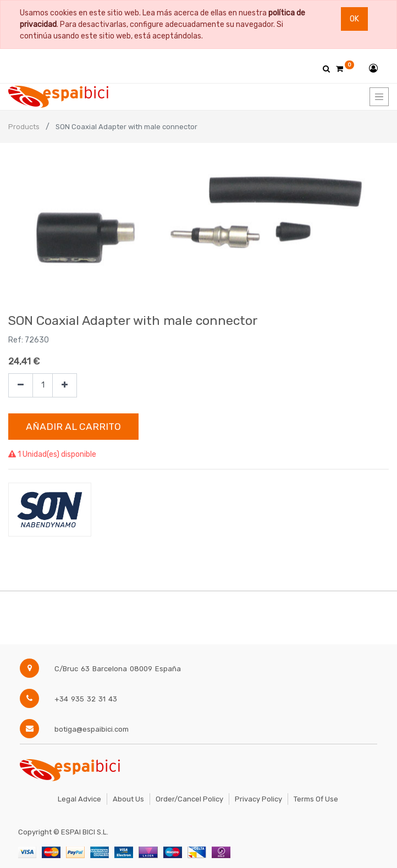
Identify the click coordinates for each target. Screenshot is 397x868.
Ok (354, 19)
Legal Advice (79, 799)
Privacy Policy (258, 799)
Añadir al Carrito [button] (73, 427)
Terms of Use (316, 799)
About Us (128, 799)
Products (24, 127)
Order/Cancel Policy (189, 799)
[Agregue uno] (65, 386)
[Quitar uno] (21, 386)
